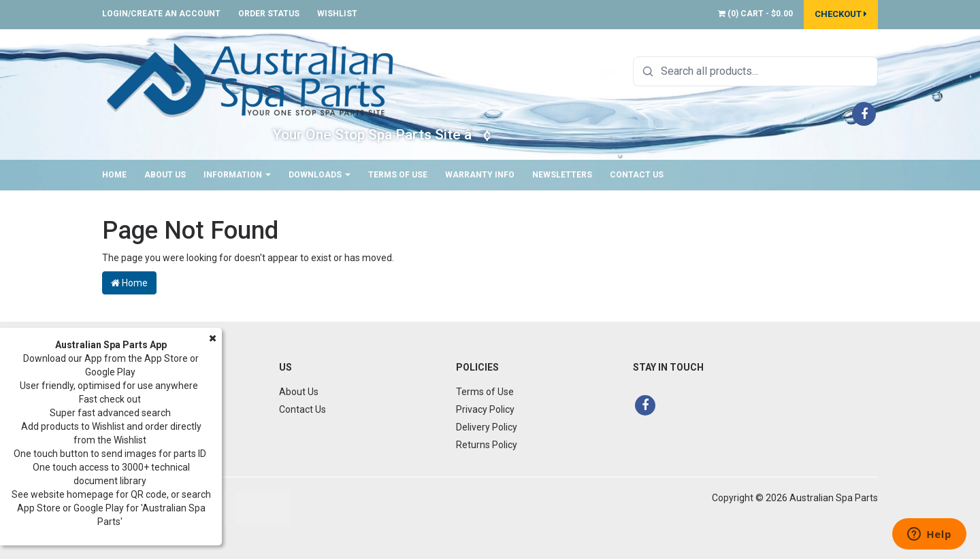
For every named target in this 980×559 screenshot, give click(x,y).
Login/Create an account (161, 14)
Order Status (269, 14)
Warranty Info (480, 175)
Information (237, 175)
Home (114, 175)
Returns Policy (487, 445)
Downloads (320, 175)
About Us (165, 175)
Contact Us (637, 175)
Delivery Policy (487, 427)
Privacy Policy (485, 409)
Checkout (841, 14)
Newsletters (562, 175)
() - (755, 14)
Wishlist (337, 14)
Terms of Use (398, 175)
